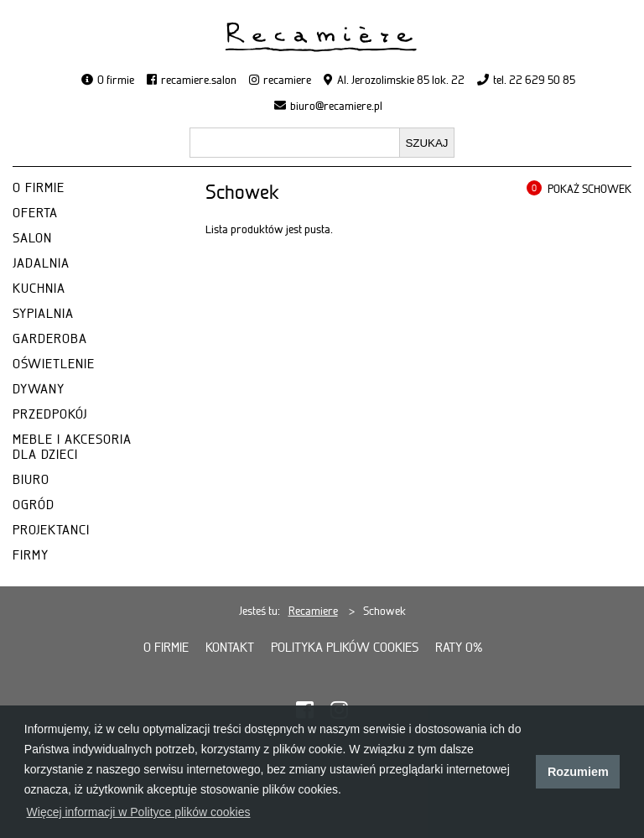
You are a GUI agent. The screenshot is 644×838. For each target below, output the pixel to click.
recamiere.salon (199, 80)
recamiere (287, 80)
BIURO (31, 480)
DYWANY (39, 389)
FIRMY (31, 555)
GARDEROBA (50, 339)
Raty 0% (459, 648)
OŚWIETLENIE (54, 364)
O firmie (116, 80)
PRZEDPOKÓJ (50, 414)
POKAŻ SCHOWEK (589, 189)
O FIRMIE (39, 188)
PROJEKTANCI (51, 530)
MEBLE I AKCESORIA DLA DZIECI (72, 447)
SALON (32, 238)
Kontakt (230, 648)
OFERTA (35, 213)
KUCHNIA (39, 289)
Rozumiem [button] (578, 772)
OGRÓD (34, 505)
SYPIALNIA (43, 314)
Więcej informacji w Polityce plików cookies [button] (139, 812)
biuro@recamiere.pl (336, 106)
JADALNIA (41, 263)
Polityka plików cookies (345, 648)
